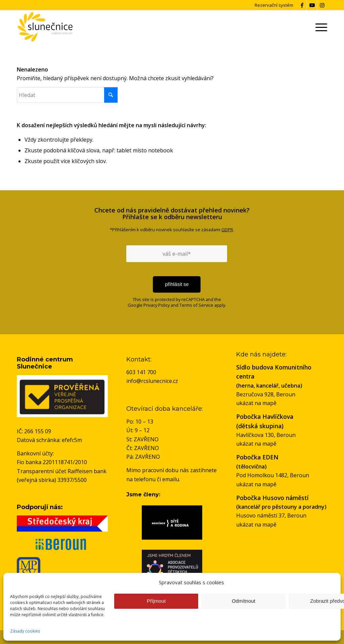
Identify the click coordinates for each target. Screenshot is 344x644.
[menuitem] (320, 27)
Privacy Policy (157, 305)
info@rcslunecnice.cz (152, 381)
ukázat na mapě (256, 403)
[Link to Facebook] (302, 5)
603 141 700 (141, 372)
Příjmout (156, 601)
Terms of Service (196, 305)
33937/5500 (72, 480)
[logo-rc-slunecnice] (45, 27)
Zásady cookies (25, 631)
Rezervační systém (274, 5)
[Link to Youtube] (312, 5)
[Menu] (320, 27)
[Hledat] (67, 95)
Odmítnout (244, 601)
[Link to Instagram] (322, 5)
